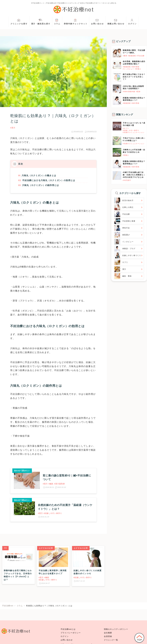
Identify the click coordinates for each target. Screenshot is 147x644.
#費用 (125, 56)
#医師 (138, 92)
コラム (57, 21)
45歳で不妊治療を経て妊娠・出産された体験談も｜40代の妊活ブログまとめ (134, 175)
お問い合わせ (97, 21)
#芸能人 (126, 155)
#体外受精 (135, 67)
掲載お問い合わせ (116, 21)
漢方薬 (14, 142)
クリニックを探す (19, 21)
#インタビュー (128, 69)
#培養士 (138, 69)
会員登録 (108, 636)
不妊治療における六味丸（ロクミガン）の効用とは (49, 181)
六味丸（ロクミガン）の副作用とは (40, 186)
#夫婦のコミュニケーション (134, 132)
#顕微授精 (132, 56)
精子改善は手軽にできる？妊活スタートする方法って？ (134, 77)
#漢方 (13, 128)
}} (113, 123)
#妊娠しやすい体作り (131, 130)
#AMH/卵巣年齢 (129, 92)
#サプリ (126, 128)
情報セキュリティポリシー (116, 629)
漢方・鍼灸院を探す (41, 21)
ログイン (132, 21)
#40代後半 (127, 180)
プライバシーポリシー (71, 633)
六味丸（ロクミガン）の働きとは (39, 176)
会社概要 (108, 633)
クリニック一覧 (111, 640)
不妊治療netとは (68, 629)
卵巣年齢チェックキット (76, 21)
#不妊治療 (140, 56)
